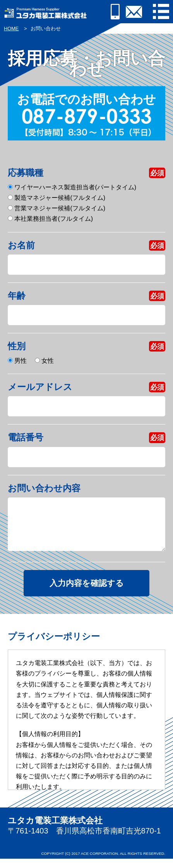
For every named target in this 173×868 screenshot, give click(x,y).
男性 (17, 361)
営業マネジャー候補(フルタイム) (57, 208)
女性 (44, 361)
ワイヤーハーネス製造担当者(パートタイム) (72, 187)
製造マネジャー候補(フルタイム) (57, 198)
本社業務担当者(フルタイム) (50, 219)
